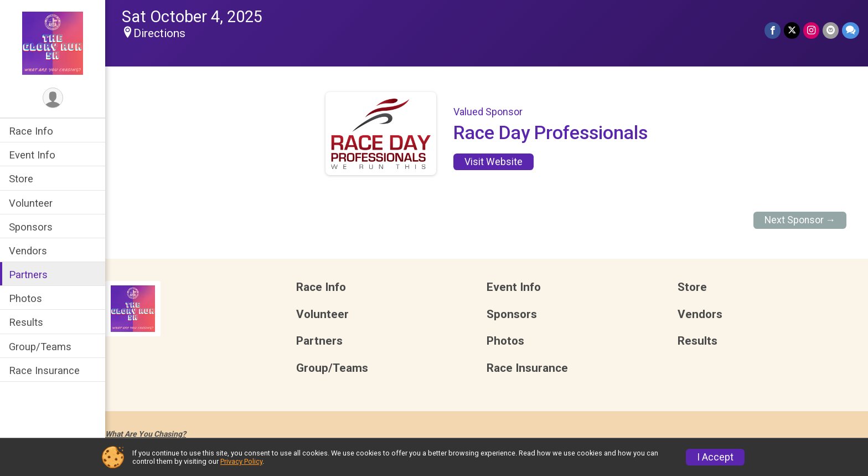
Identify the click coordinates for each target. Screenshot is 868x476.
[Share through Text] (851, 30)
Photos (25, 298)
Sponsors (31, 227)
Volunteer (31, 203)
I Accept (715, 457)
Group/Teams (40, 347)
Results (26, 322)
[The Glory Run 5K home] (53, 43)
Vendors (28, 251)
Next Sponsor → (800, 220)
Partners (28, 275)
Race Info (31, 131)
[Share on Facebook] (773, 30)
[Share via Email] (831, 30)
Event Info (32, 155)
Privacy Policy (241, 461)
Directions (159, 33)
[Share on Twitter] (792, 30)
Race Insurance (44, 370)
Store (21, 179)
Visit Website (494, 162)
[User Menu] (53, 98)
